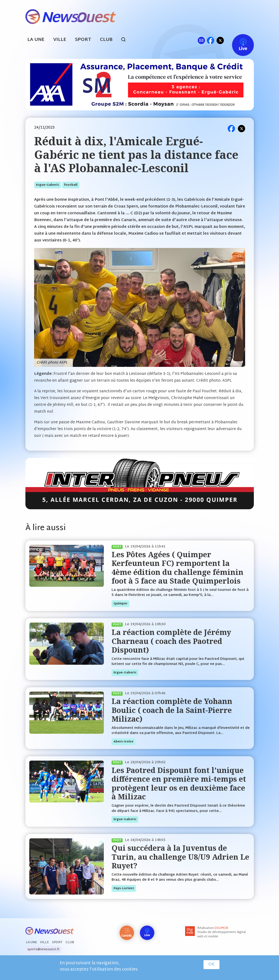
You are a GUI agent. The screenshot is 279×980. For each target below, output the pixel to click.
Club (106, 40)
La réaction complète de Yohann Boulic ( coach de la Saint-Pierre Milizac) (172, 710)
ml (201, 40)
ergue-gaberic (48, 185)
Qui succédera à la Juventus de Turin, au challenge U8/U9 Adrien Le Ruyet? (180, 857)
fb (211, 40)
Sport (83, 40)
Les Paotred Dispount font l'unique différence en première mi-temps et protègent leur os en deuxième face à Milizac (179, 783)
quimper (121, 604)
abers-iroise (123, 742)
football (71, 185)
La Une (36, 40)
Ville (60, 40)
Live (238, 40)
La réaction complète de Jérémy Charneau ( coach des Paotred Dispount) (171, 641)
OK (211, 965)
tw (220, 40)
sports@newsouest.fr (43, 949)
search (126, 40)
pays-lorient (124, 888)
